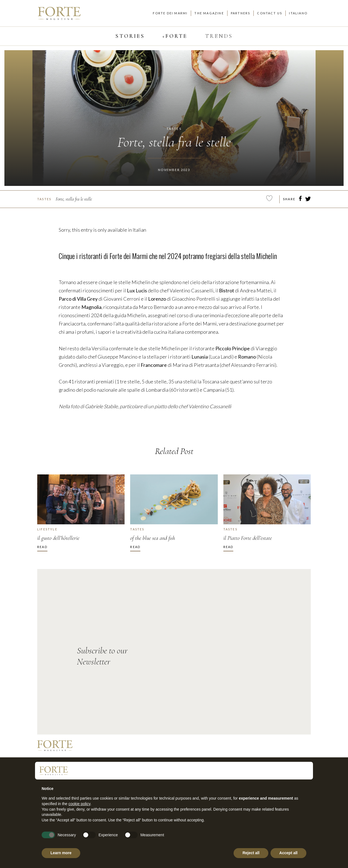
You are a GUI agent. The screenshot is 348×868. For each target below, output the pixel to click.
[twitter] (308, 200)
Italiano (298, 13)
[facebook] (300, 199)
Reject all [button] (251, 853)
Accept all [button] (288, 853)
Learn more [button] (61, 853)
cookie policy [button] (79, 804)
